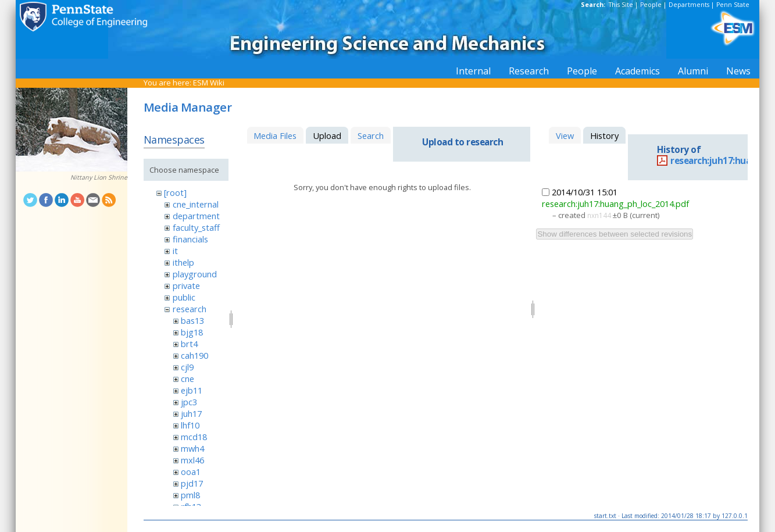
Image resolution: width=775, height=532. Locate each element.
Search (371, 135)
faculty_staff (196, 227)
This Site (621, 5)
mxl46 (192, 460)
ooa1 (191, 472)
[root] (175, 192)
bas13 (192, 320)
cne (187, 379)
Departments (689, 5)
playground (195, 274)
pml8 (190, 495)
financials (190, 239)
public (184, 297)
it (175, 251)
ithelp (183, 262)
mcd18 (194, 437)
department (196, 216)
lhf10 (190, 425)
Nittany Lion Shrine (99, 177)
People (651, 5)
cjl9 (187, 367)
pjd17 (192, 483)
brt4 (189, 344)
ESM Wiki (209, 83)
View (565, 135)
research (190, 309)
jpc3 (189, 402)
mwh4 (192, 448)
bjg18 (192, 332)
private (186, 285)
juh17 (191, 413)
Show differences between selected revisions (615, 234)
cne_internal (196, 204)
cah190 (194, 355)
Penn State (733, 5)
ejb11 (192, 390)
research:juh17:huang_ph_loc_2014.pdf (615, 203)
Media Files (275, 135)
